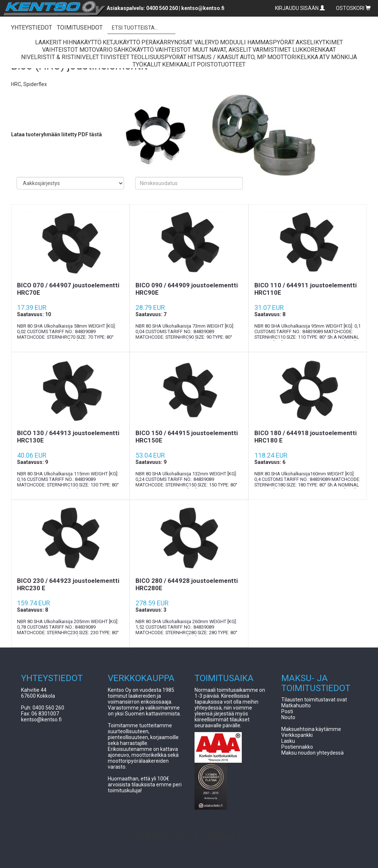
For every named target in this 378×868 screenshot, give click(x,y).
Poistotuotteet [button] (221, 64)
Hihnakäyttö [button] (82, 42)
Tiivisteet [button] (115, 57)
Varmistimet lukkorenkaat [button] (294, 50)
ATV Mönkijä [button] (338, 57)
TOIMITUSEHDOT (80, 28)
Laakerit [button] (48, 42)
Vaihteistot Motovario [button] (77, 50)
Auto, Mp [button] (253, 57)
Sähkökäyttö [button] (134, 50)
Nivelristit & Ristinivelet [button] (60, 57)
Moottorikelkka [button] (293, 57)
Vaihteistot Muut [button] (182, 50)
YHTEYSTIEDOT (32, 28)
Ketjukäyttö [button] (121, 42)
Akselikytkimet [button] (319, 42)
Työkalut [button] (147, 64)
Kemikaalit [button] (179, 64)
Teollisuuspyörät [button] (159, 57)
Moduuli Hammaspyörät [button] (257, 42)
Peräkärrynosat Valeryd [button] (180, 42)
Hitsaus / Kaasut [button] (213, 57)
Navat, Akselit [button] (230, 50)
